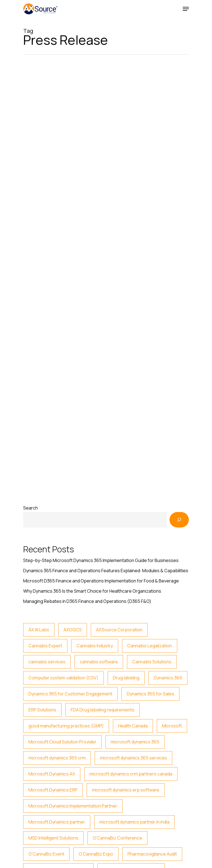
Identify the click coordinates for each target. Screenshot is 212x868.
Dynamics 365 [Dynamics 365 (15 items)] (168, 678)
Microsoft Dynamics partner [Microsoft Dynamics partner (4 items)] (57, 822)
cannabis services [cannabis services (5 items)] (47, 662)
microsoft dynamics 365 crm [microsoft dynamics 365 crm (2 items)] (57, 758)
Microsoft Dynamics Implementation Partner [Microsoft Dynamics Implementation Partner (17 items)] (73, 806)
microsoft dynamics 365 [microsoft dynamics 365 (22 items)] (135, 742)
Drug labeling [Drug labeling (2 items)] (126, 678)
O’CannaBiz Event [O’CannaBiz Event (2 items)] (46, 854)
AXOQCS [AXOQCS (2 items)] (73, 630)
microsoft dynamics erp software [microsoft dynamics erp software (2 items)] (126, 790)
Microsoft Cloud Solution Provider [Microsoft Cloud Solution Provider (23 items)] (62, 742)
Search (31, 508)
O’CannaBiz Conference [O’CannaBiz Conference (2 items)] (117, 838)
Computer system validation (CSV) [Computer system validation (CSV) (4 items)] (63, 678)
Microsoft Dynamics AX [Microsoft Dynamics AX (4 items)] (52, 774)
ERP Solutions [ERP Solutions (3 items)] (42, 710)
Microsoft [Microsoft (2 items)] (172, 726)
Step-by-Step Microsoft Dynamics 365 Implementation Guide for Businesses (101, 560)
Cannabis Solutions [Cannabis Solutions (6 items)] (152, 662)
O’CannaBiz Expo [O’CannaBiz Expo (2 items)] (96, 854)
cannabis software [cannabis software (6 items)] (99, 662)
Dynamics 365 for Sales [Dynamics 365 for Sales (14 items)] (150, 694)
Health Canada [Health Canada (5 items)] (133, 726)
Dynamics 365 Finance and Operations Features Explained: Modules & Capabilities (106, 571)
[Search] (179, 520)
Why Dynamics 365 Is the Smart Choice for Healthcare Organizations (92, 591)
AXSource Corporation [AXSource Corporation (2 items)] (119, 630)
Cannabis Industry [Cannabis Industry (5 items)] (95, 646)
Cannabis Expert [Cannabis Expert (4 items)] (45, 646)
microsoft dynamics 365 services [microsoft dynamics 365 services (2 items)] (133, 758)
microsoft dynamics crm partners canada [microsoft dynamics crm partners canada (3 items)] (131, 774)
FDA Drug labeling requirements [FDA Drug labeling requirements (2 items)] (103, 710)
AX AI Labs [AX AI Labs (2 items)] (39, 630)
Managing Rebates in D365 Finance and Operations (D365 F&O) (87, 601)
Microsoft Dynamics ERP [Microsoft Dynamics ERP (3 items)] (53, 790)
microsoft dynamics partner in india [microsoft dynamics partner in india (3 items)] (134, 822)
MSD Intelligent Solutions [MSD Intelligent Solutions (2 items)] (53, 838)
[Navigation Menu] (186, 9)
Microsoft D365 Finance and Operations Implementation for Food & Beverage (101, 581)
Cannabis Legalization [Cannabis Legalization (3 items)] (150, 646)
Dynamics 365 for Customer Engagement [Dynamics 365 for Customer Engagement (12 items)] (70, 694)
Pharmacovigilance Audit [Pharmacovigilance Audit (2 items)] (152, 854)
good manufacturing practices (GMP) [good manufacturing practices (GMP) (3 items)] (66, 726)
